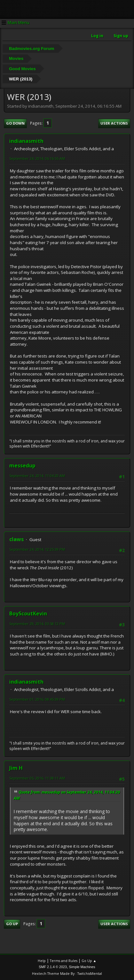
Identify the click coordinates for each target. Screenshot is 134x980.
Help (42, 961)
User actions (114, 123)
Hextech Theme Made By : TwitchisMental (67, 973)
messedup (22, 465)
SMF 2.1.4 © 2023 (53, 967)
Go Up (12, 924)
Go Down (15, 123)
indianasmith (26, 141)
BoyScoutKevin (28, 614)
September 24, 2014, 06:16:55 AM (37, 158)
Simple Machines (82, 967)
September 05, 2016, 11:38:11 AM (37, 778)
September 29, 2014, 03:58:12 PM (37, 624)
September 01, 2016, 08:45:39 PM (37, 699)
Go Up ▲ (89, 961)
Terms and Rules (64, 961)
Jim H (16, 768)
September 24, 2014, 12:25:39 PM (37, 549)
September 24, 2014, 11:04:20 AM (37, 476)
